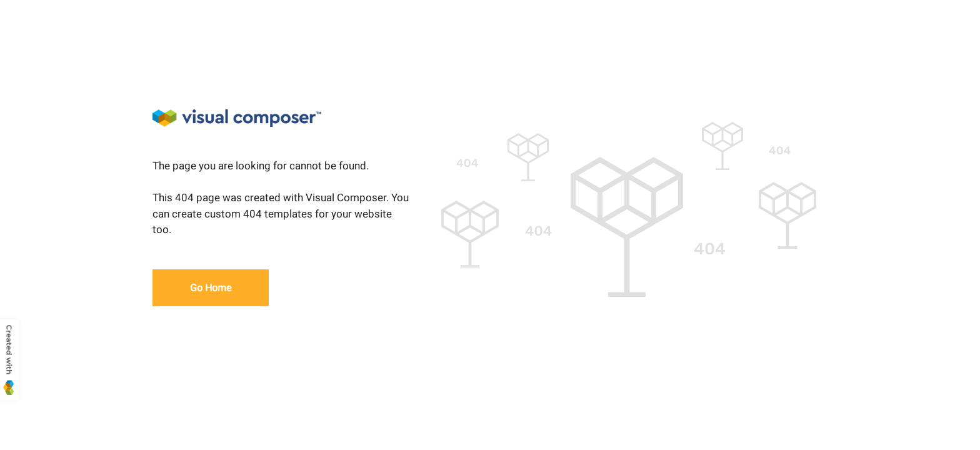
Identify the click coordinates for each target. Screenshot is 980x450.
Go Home (211, 288)
